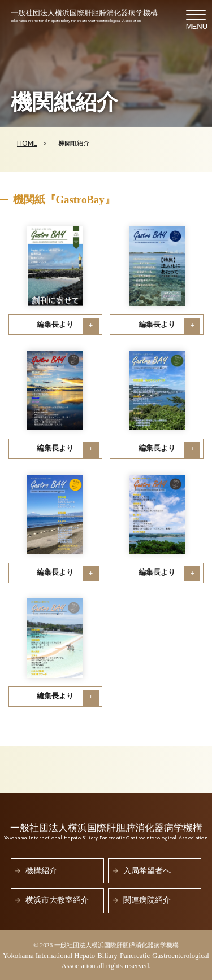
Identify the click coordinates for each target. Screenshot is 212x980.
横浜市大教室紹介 (57, 900)
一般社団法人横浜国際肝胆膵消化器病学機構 (84, 17)
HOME (27, 143)
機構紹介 (41, 871)
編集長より (55, 325)
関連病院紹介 (147, 900)
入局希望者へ (147, 871)
